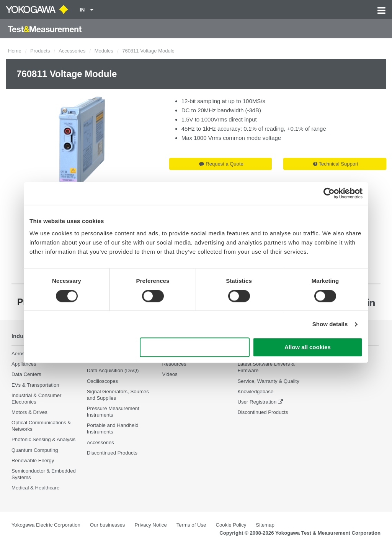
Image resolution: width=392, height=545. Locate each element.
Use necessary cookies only (195, 347)
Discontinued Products (112, 453)
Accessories (72, 51)
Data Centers (26, 374)
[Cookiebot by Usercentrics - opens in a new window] (329, 193)
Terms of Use (191, 525)
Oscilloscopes (102, 381)
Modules (104, 51)
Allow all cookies (308, 347)
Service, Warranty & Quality (268, 381)
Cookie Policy (231, 525)
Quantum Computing (35, 450)
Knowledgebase (255, 392)
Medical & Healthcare (35, 488)
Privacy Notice (150, 525)
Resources (174, 364)
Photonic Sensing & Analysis (43, 440)
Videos (170, 374)
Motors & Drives (29, 412)
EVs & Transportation (35, 385)
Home (15, 51)
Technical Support (336, 164)
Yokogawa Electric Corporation (46, 525)
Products (40, 51)
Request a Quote (221, 164)
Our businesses (108, 525)
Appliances (24, 364)
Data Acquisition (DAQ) (113, 370)
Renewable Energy (33, 460)
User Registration (257, 402)
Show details (330, 324)
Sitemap (265, 525)
